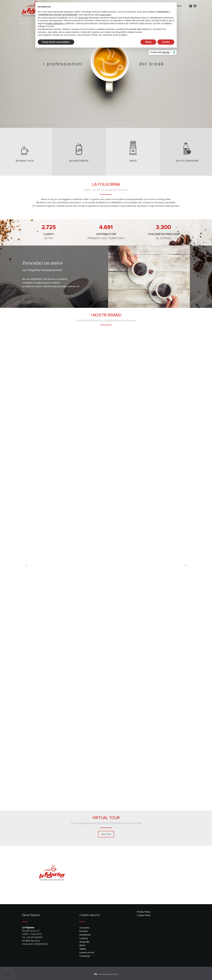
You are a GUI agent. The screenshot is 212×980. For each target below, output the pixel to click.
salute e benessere (187, 161)
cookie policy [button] (105, 15)
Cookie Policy (144, 915)
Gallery (83, 949)
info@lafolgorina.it (31, 941)
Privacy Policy (144, 912)
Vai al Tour (106, 834)
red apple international (106, 974)
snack (133, 161)
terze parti (83, 18)
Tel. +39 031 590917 (32, 937)
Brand (82, 945)
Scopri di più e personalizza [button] (56, 42)
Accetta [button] (166, 42)
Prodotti (84, 931)
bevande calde (25, 161)
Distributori (85, 935)
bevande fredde (79, 161)
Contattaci (85, 956)
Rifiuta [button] (148, 42)
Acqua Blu (85, 942)
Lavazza (84, 938)
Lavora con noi (87, 952)
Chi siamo (84, 928)
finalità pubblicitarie (55, 23)
